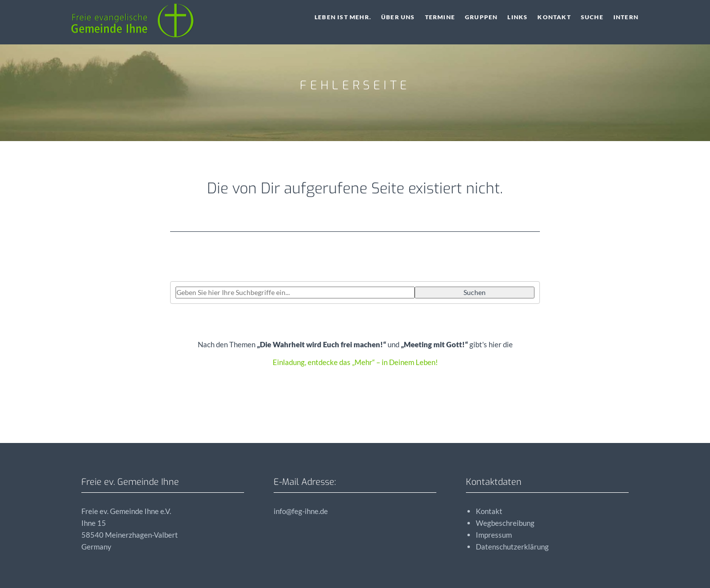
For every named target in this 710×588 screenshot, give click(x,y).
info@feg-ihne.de (301, 511)
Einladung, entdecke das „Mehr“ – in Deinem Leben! (355, 362)
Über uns (398, 17)
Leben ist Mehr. (343, 17)
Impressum (494, 535)
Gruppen (481, 17)
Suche (592, 17)
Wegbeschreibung (505, 523)
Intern (626, 17)
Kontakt (554, 17)
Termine (440, 17)
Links (517, 17)
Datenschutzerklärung (512, 547)
